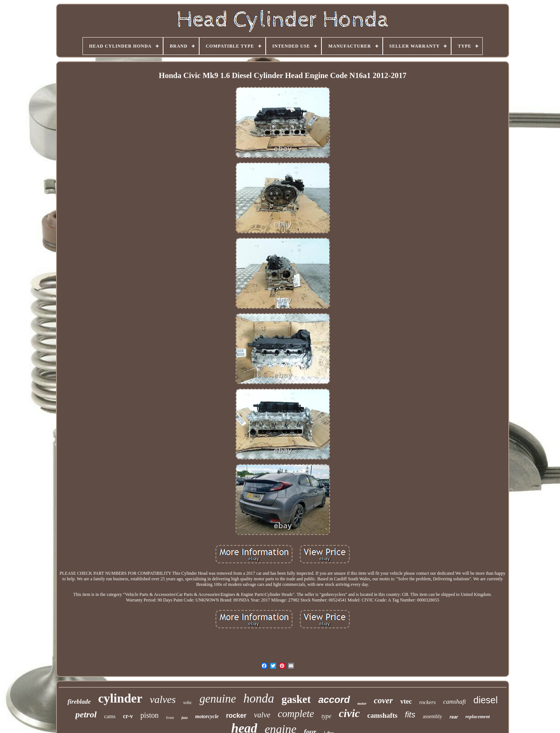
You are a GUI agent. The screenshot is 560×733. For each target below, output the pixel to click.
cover (383, 700)
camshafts (382, 715)
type (326, 716)
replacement (478, 716)
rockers (427, 702)
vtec (406, 701)
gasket (296, 699)
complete (296, 714)
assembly (433, 716)
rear (454, 717)
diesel (485, 700)
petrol (86, 714)
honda (259, 698)
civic (349, 713)
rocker (236, 716)
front (170, 717)
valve (262, 715)
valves (163, 699)
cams (110, 716)
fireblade (79, 702)
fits (410, 715)
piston (150, 715)
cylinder (120, 698)
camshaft (455, 702)
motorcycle (207, 716)
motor (362, 703)
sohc (188, 702)
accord (334, 700)
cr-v (128, 716)
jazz (184, 717)
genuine (218, 699)
